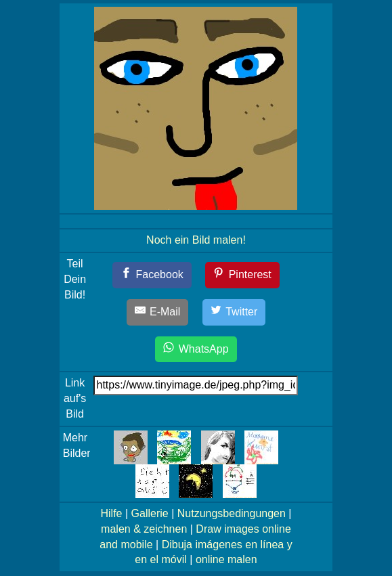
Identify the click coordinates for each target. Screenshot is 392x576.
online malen (226, 559)
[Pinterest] (242, 275)
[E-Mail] (158, 312)
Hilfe (111, 513)
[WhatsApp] (196, 350)
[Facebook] (152, 275)
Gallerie (150, 513)
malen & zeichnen (144, 529)
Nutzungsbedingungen (232, 513)
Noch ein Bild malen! (196, 240)
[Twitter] (234, 312)
